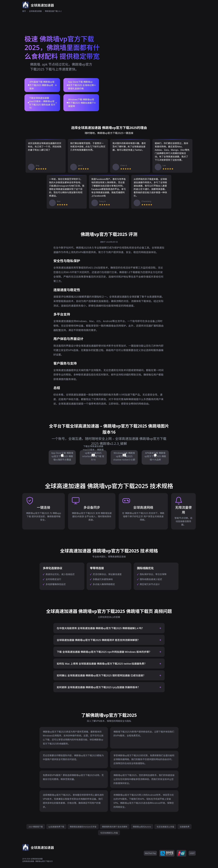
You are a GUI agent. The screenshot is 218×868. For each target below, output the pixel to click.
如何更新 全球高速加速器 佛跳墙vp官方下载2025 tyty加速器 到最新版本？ (98, 687)
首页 (24, 11)
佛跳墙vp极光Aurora (142, 827)
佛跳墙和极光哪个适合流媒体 (115, 827)
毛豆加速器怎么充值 (165, 827)
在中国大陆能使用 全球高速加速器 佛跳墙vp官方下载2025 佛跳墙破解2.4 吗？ (100, 628)
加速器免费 (184, 827)
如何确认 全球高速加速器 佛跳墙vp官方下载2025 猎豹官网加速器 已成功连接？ (101, 675)
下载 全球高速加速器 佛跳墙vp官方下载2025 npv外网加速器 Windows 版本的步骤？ (104, 652)
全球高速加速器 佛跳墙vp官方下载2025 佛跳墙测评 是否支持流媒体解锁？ (98, 640)
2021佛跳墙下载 (36, 827)
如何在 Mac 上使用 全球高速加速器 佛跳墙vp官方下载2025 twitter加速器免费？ (102, 664)
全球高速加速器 (35, 11)
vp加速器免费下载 (56, 827)
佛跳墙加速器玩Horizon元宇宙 (83, 827)
